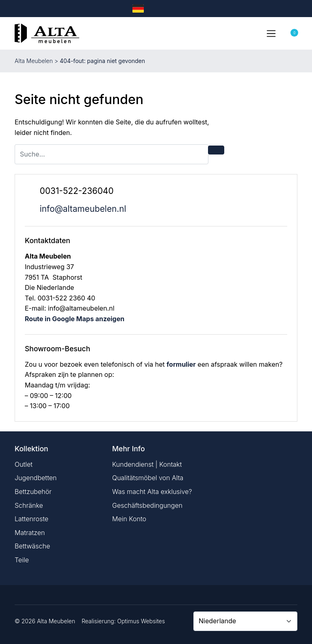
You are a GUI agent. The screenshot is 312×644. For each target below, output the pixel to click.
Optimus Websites (141, 621)
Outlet (24, 464)
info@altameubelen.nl (83, 209)
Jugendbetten (36, 478)
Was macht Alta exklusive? (152, 492)
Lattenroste (31, 519)
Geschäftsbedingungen (147, 505)
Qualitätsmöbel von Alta (148, 478)
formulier (181, 364)
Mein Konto (129, 519)
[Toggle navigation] (271, 33)
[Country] (245, 621)
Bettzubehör (33, 492)
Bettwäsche (32, 546)
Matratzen (30, 533)
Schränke (29, 505)
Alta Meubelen (34, 61)
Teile (22, 560)
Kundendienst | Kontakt (147, 464)
